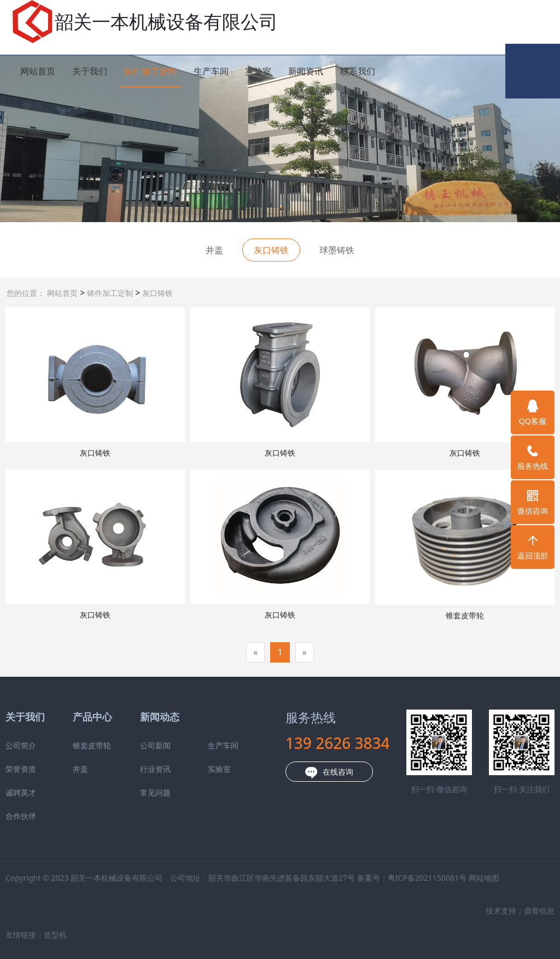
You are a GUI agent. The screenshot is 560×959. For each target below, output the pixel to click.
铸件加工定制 (150, 71)
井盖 (214, 250)
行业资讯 (102, 769)
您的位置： (26, 293)
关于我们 (90, 71)
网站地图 (431, 878)
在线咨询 (276, 772)
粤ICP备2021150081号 (374, 878)
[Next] (305, 652)
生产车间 (211, 71)
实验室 (258, 71)
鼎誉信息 (486, 911)
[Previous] (255, 652)
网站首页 (38, 71)
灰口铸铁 (156, 293)
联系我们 (358, 71)
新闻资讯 (306, 71)
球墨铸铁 (337, 250)
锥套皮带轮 (39, 745)
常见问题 (102, 792)
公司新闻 (102, 745)
